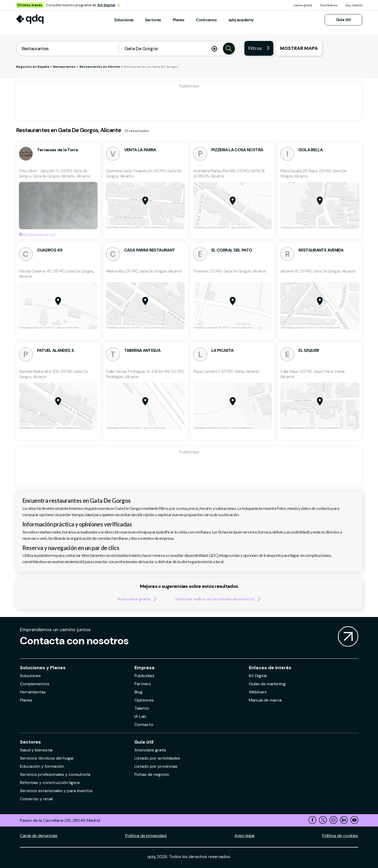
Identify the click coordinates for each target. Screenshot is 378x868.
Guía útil (343, 20)
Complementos (35, 684)
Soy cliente (354, 5)
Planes (178, 20)
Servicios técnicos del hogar (47, 758)
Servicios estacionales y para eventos (56, 791)
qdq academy (241, 20)
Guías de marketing (267, 684)
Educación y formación (42, 766)
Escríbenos (329, 5)
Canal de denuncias (39, 836)
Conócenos (206, 20)
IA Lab (140, 716)
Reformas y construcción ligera (50, 783)
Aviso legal (244, 836)
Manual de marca (265, 700)
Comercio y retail (36, 799)
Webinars (258, 692)
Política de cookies (340, 836)
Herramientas (33, 692)
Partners (143, 684)
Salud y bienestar (37, 750)
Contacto (144, 725)
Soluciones (124, 20)
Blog (138, 692)
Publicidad (144, 676)
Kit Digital (106, 5)
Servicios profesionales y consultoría (55, 774)
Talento (142, 708)
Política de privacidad (146, 836)
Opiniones (144, 700)
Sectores (153, 20)
